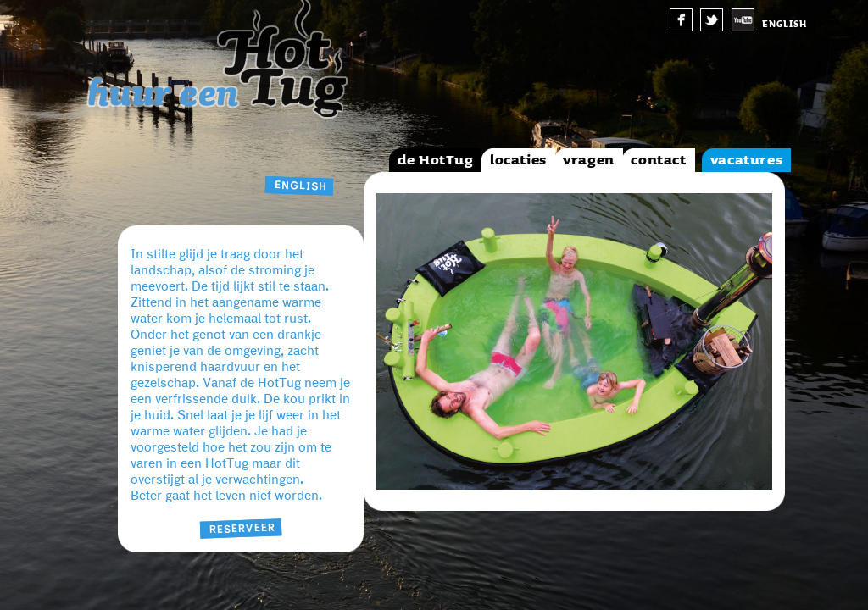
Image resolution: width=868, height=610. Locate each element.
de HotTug (435, 160)
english (785, 24)
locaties (518, 160)
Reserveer (241, 529)
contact (658, 160)
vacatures (746, 160)
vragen (589, 160)
